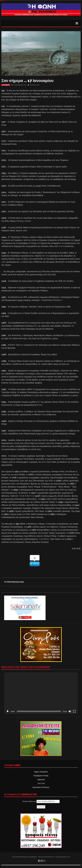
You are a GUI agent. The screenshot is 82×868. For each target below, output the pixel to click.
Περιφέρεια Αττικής (41, 776)
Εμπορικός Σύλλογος (41, 787)
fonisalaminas (35, 85)
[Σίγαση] (70, 711)
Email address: (41, 801)
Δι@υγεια (41, 779)
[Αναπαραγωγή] (8, 711)
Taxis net (41, 783)
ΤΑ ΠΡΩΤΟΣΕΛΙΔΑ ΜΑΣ (14, 582)
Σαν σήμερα (6, 85)
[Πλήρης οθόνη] (74, 711)
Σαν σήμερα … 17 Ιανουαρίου (27, 81)
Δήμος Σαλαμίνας (41, 772)
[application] (41, 693)
